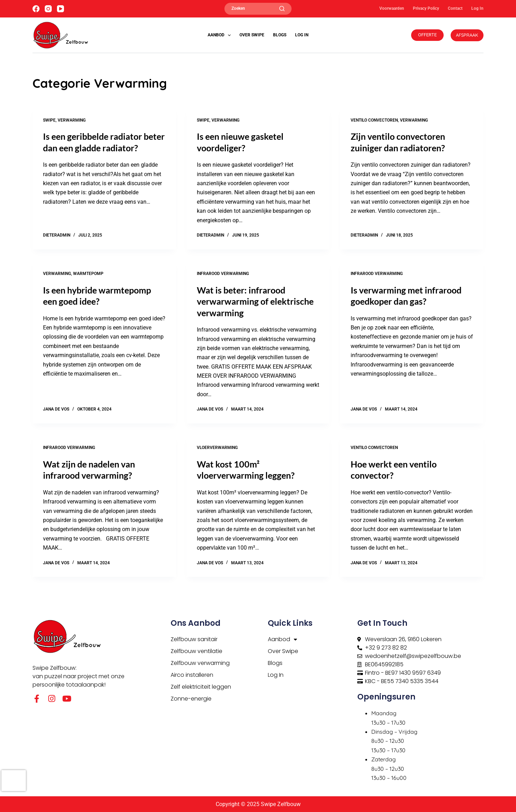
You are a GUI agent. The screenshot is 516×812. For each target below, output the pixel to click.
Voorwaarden (392, 8)
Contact (455, 8)
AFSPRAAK (467, 35)
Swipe (49, 120)
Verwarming (72, 120)
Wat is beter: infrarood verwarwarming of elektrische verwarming (255, 301)
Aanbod (221, 35)
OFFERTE (427, 35)
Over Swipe (252, 35)
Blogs (280, 35)
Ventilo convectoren (374, 120)
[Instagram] (48, 9)
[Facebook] (36, 9)
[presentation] (14, 781)
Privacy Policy (426, 8)
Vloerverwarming (217, 448)
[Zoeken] (258, 9)
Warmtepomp (88, 274)
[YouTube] (60, 9)
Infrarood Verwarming (223, 274)
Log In (477, 8)
